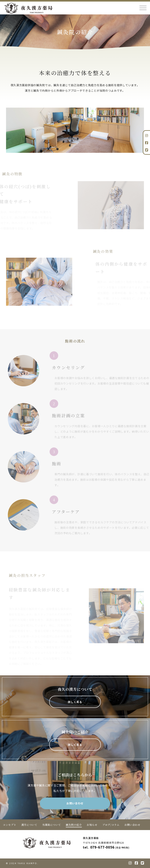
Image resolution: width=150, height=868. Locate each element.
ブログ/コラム (111, 825)
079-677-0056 (107, 847)
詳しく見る (75, 702)
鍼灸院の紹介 (74, 825)
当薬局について (51, 825)
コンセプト (10, 825)
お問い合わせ (75, 803)
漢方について (29, 825)
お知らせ (92, 825)
